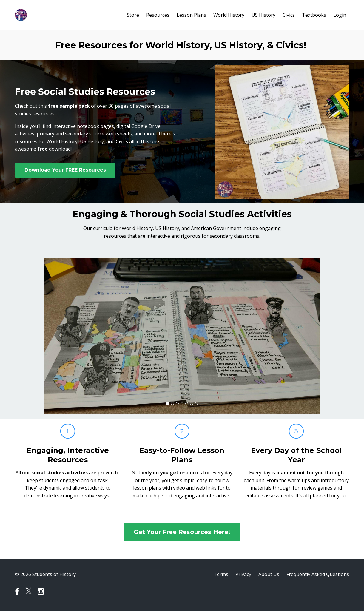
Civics (289, 15)
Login (340, 15)
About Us (269, 574)
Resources (158, 15)
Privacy (243, 574)
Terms (221, 574)
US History (263, 15)
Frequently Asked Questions (318, 574)
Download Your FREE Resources (65, 170)
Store (133, 15)
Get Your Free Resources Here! (182, 532)
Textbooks (314, 15)
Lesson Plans (191, 15)
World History (229, 15)
